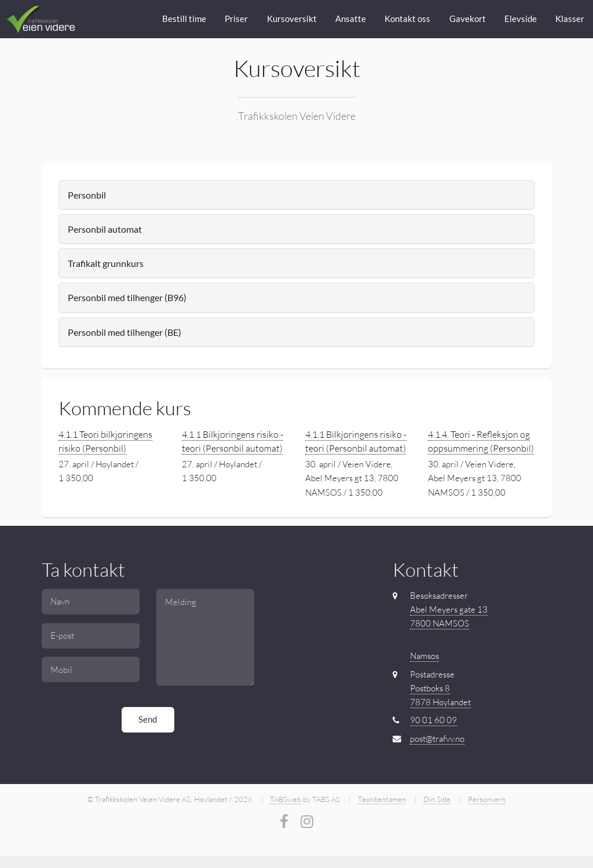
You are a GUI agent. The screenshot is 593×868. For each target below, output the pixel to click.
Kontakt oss (407, 19)
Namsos (424, 656)
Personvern (487, 799)
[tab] (296, 195)
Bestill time (184, 19)
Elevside (521, 19)
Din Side (437, 799)
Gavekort (468, 19)
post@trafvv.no (437, 739)
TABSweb (285, 799)
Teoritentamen (382, 799)
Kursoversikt (292, 19)
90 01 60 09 (433, 720)
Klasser (570, 19)
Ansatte (351, 19)
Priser (236, 19)
